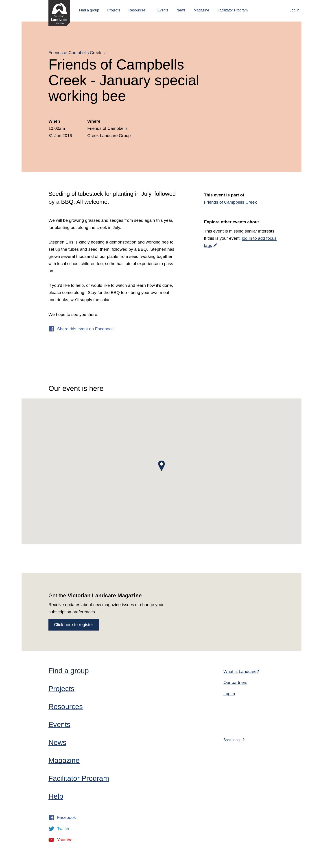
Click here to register (74, 625)
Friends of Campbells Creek (75, 53)
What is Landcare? (241, 671)
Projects (114, 10)
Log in (295, 10)
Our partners (235, 682)
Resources (137, 10)
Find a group (89, 10)
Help (56, 796)
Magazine (201, 10)
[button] (161, 466)
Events (163, 10)
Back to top (234, 740)
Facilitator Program (232, 10)
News (181, 10)
